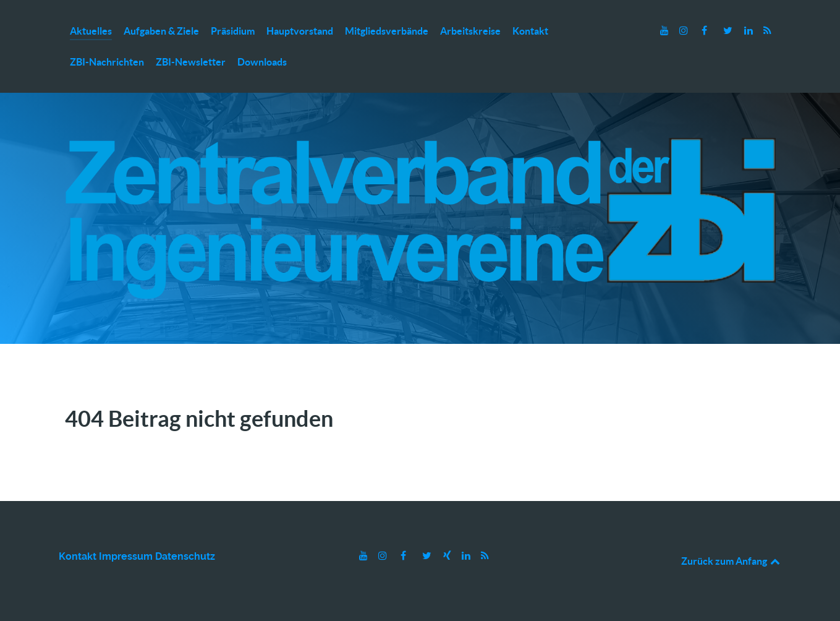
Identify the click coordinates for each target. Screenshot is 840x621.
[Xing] (449, 556)
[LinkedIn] (750, 31)
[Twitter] (729, 31)
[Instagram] (685, 31)
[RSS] (768, 31)
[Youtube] (666, 31)
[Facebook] (706, 31)
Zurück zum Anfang (732, 561)
